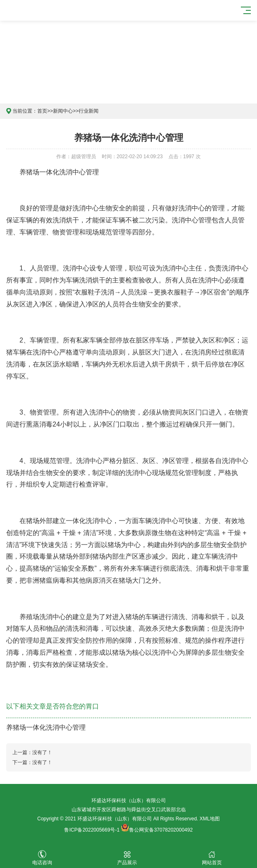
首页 (42, 111)
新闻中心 (63, 111)
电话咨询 (42, 858)
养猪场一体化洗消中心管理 (46, 727)
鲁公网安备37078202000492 (161, 830)
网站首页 (212, 858)
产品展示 (127, 858)
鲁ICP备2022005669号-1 (92, 830)
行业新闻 (89, 111)
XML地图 (210, 819)
